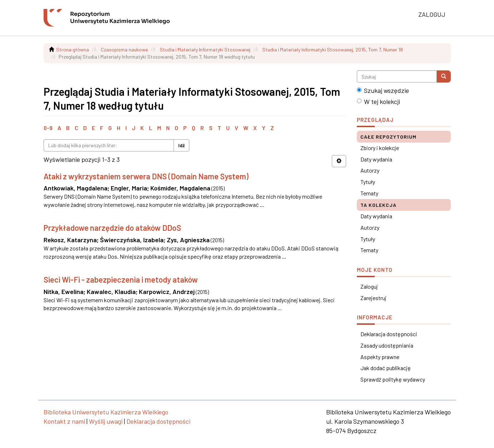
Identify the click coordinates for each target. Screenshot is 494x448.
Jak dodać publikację (386, 368)
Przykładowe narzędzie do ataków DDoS (112, 228)
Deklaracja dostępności (389, 334)
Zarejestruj (373, 298)
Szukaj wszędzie (383, 90)
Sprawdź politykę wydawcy (393, 379)
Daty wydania (376, 159)
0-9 (48, 128)
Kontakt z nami (64, 421)
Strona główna (73, 49)
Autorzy (370, 170)
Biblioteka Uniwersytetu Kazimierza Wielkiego (106, 412)
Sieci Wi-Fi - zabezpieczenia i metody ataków (121, 279)
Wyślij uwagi (106, 421)
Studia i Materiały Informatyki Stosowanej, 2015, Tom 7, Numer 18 (333, 49)
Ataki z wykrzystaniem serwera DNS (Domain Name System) (146, 176)
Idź (181, 145)
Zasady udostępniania (387, 345)
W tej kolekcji (378, 101)
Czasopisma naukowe (124, 49)
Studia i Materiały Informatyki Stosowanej (205, 49)
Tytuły (368, 182)
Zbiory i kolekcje (380, 148)
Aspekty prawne (380, 357)
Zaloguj (369, 286)
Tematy (369, 193)
